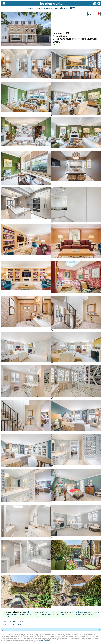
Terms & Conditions (44, 641)
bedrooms (17, 617)
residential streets (41, 617)
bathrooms (28, 617)
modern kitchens (10, 614)
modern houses (61, 8)
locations (31, 8)
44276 (72, 8)
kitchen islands (25, 614)
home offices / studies (62, 614)
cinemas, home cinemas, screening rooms (82, 612)
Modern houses (17, 621)
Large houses (16, 624)
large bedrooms (80, 614)
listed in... (56, 45)
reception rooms (56, 612)
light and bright (42, 612)
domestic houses (44, 8)
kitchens (36, 614)
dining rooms (46, 614)
